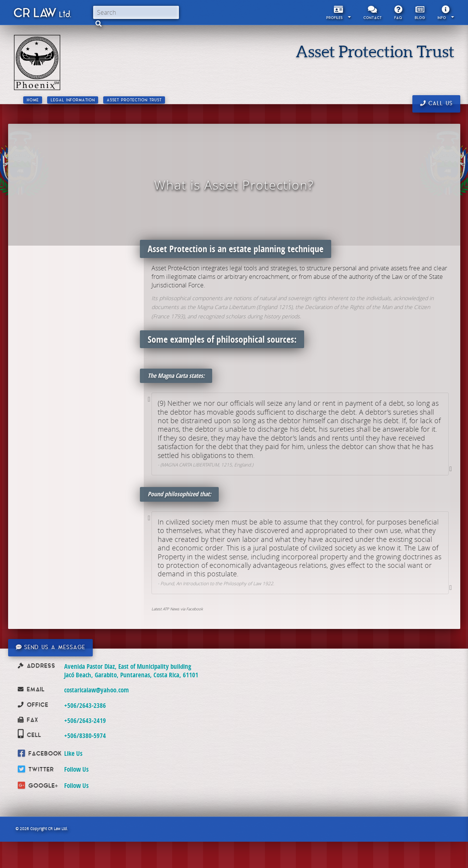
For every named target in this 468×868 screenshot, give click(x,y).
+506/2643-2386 (85, 705)
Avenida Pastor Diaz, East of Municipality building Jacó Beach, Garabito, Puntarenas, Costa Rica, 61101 (131, 671)
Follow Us (76, 769)
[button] (99, 24)
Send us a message (50, 648)
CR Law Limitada (42, 14)
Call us (436, 104)
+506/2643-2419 (85, 720)
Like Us (73, 753)
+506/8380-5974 (85, 736)
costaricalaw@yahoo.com (96, 690)
